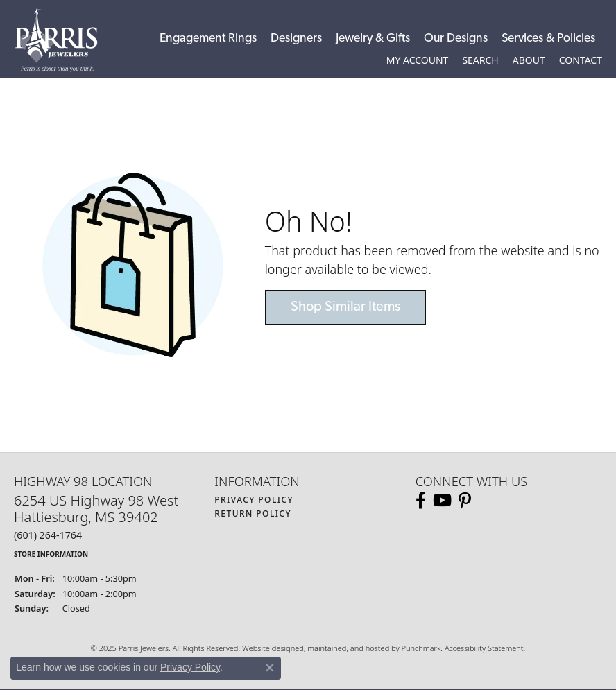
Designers (296, 38)
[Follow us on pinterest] (465, 501)
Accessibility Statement (484, 648)
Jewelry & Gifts (373, 38)
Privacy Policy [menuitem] (254, 500)
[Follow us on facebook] (421, 501)
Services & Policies (548, 38)
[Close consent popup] (270, 668)
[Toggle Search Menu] (480, 60)
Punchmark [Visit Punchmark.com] (421, 648)
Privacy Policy (190, 667)
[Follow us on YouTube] (442, 501)
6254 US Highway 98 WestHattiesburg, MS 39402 (96, 526)
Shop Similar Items (345, 307)
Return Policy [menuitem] (253, 514)
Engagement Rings (208, 38)
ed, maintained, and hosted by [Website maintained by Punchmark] (348, 648)
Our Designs (456, 38)
